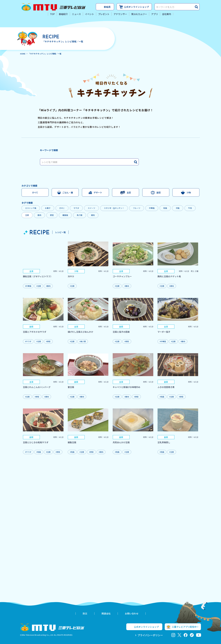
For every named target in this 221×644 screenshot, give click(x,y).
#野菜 (48, 341)
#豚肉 (48, 286)
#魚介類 (83, 341)
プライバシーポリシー (150, 635)
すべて (35, 192)
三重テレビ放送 (54, 7)
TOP (52, 14)
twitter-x (179, 635)
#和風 (162, 397)
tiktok (192, 635)
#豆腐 (39, 286)
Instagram (173, 635)
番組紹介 (63, 14)
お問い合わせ (132, 613)
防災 (85, 613)
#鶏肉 (172, 286)
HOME (23, 54)
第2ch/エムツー (139, 14)
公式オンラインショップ (136, 7)
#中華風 (28, 286)
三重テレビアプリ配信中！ (185, 627)
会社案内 (167, 14)
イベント (90, 14)
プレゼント (104, 14)
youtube (199, 635)
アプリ (155, 14)
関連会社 (106, 613)
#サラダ (28, 341)
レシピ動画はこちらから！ (155, 122)
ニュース (76, 14)
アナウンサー (120, 14)
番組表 (107, 7)
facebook (186, 635)
